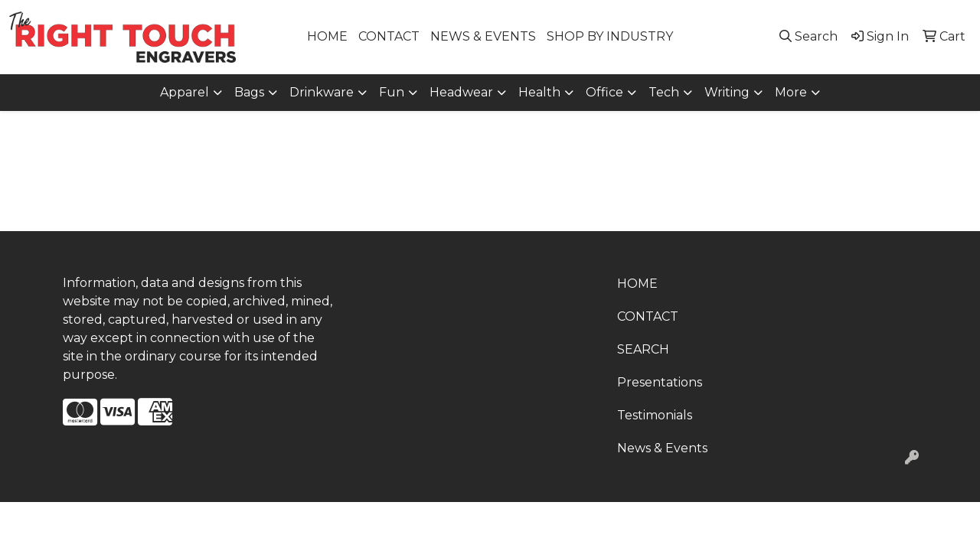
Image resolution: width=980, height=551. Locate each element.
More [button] (791, 92)
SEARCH (643, 349)
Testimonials (655, 415)
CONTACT (389, 36)
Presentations (660, 382)
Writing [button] (727, 92)
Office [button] (604, 92)
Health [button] (539, 92)
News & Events (662, 448)
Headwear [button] (461, 92)
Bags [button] (249, 92)
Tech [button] (664, 92)
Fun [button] (392, 92)
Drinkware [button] (322, 92)
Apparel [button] (185, 92)
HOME (327, 36)
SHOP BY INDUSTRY (610, 36)
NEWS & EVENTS (483, 36)
